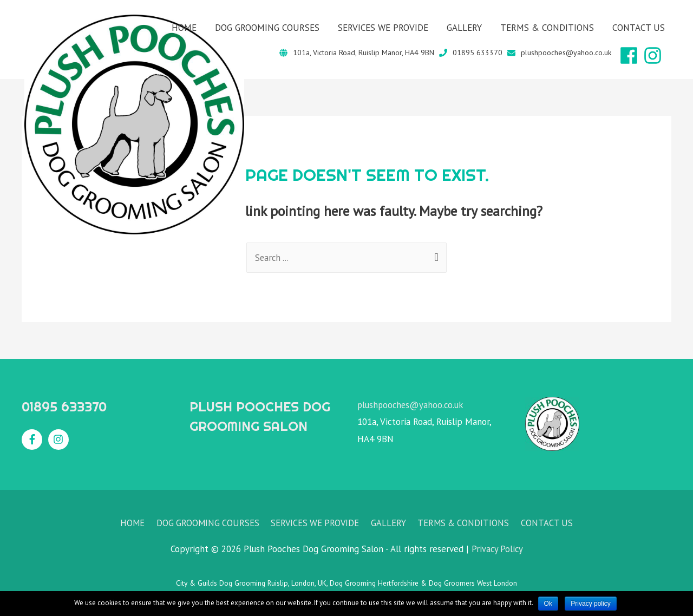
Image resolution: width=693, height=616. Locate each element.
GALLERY (464, 28)
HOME (184, 28)
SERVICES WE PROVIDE (383, 28)
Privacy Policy (497, 549)
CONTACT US (639, 28)
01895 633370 (478, 53)
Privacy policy (591, 604)
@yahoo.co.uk (439, 405)
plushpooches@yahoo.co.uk (566, 53)
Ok (548, 604)
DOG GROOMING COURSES (267, 28)
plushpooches (384, 405)
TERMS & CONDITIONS (547, 28)
